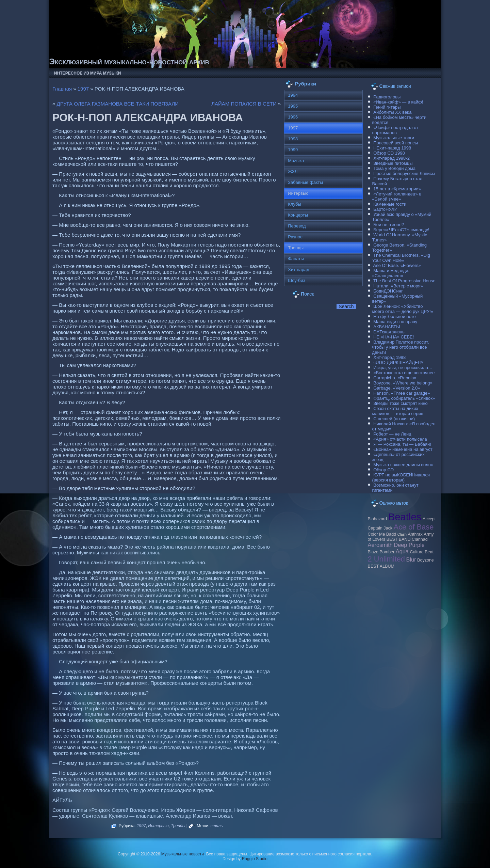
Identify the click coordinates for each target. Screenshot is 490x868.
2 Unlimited (386, 559)
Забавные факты (305, 182)
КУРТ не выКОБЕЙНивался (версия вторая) (401, 477)
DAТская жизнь (389, 332)
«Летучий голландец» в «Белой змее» (397, 196)
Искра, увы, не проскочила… (403, 368)
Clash (402, 534)
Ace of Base (414, 527)
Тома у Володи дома (394, 168)
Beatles (405, 517)
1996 (293, 117)
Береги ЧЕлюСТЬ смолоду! (401, 230)
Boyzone (426, 560)
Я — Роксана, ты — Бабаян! (402, 444)
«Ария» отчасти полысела (400, 439)
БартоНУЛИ (385, 209)
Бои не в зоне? (389, 225)
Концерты (298, 215)
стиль (217, 826)
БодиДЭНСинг (388, 291)
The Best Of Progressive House (404, 281)
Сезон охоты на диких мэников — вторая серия (398, 411)
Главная (62, 89)
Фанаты (296, 259)
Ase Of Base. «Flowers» (397, 265)
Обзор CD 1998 (389, 153)
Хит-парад (299, 270)
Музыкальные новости (183, 854)
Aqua (402, 551)
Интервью (158, 826)
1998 (293, 139)
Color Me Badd (382, 534)
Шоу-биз (297, 280)
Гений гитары (387, 107)
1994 (293, 95)
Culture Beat (422, 552)
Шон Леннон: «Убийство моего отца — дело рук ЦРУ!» (403, 309)
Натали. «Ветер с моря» (398, 286)
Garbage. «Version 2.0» (397, 388)
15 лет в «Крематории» (397, 189)
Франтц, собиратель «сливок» (404, 398)
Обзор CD (383, 470)
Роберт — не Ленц (392, 434)
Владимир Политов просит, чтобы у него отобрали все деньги (401, 347)
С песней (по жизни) (394, 419)
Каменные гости (390, 204)
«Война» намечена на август (403, 449)
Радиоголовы (387, 97)
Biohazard (377, 519)
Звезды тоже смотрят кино (401, 403)
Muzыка (296, 161)
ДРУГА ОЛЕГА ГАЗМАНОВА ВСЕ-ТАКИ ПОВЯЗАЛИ (118, 104)
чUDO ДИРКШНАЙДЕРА (398, 362)
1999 (293, 150)
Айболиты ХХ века (392, 112)
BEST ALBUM (381, 566)
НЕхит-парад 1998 (392, 148)
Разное (295, 237)
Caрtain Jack (380, 528)
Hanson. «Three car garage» (402, 393)
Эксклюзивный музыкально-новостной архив (129, 61)
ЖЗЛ (293, 171)
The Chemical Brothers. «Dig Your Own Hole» (401, 258)
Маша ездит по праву (395, 322)
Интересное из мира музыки (87, 73)
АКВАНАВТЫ (387, 327)
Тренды (178, 826)
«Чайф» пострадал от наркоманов (395, 130)
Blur (411, 559)
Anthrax (415, 534)
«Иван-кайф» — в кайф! (398, 102)
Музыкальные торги (394, 138)
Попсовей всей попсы (396, 143)
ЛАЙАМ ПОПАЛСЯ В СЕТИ (244, 104)
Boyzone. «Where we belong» (403, 383)
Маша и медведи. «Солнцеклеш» (391, 273)
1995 (293, 106)
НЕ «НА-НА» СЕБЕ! (394, 337)
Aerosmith (380, 545)
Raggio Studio (255, 859)
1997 (83, 89)
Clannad (420, 539)
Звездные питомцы (393, 163)
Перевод (297, 226)
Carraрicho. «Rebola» (395, 378)
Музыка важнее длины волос (403, 465)
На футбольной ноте (394, 317)
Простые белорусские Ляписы (404, 173)
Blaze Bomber (381, 552)
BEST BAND (399, 539)
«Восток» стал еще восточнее (404, 373)
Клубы (295, 204)
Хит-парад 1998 (389, 357)
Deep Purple (409, 545)
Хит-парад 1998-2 (391, 158)
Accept (429, 519)
